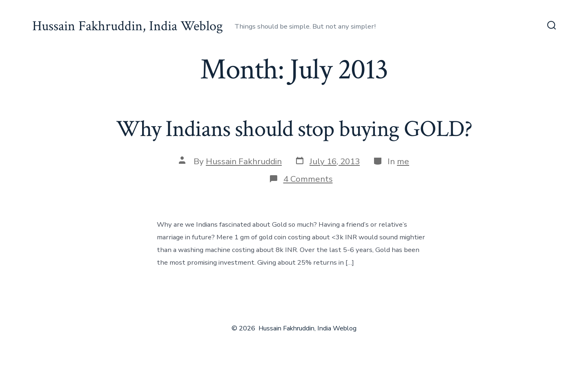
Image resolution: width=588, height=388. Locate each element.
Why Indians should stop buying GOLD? (294, 129)
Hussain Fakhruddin (244, 161)
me (403, 161)
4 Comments (308, 179)
